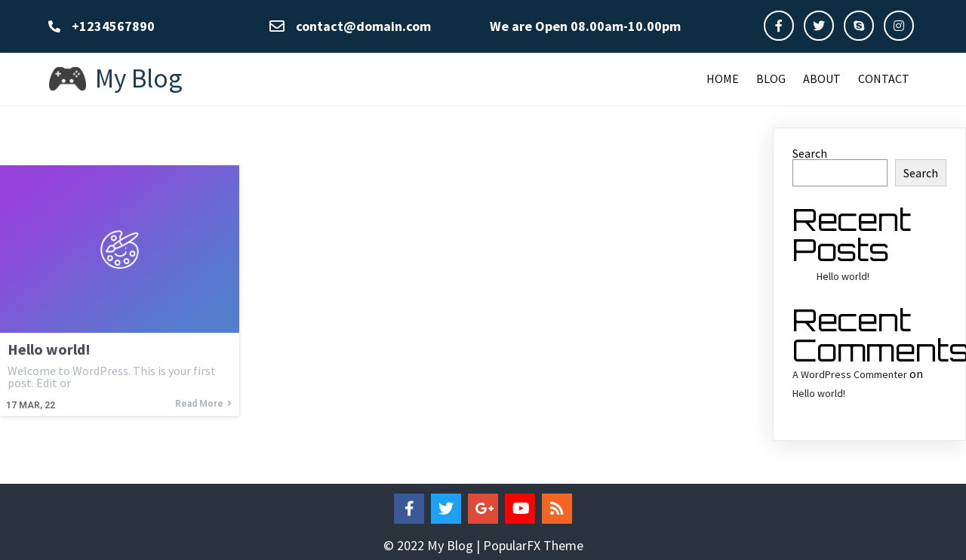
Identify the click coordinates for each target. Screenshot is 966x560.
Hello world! (843, 276)
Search (810, 153)
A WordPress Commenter (850, 374)
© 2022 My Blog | (433, 545)
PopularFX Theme (533, 545)
